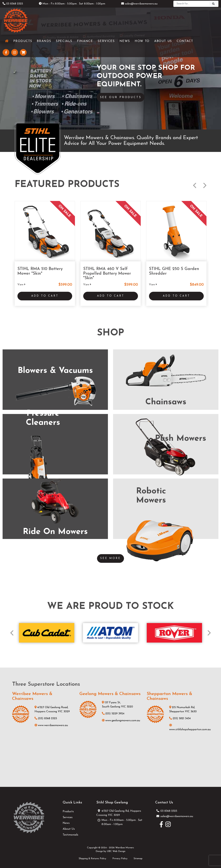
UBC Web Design (116, 850)
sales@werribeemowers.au (139, 4)
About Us (69, 827)
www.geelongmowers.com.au (121, 719)
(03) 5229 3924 (113, 712)
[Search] (191, 4)
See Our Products (123, 98)
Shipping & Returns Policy (92, 857)
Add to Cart (45, 297)
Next (205, 185)
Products (68, 810)
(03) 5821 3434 (180, 717)
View (21, 284)
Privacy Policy (120, 857)
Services (68, 816)
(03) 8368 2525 (46, 717)
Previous (195, 185)
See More (110, 557)
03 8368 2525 (13, 4)
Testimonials (70, 833)
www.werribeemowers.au (51, 724)
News (66, 822)
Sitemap (138, 857)
